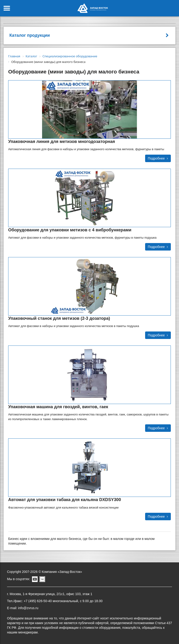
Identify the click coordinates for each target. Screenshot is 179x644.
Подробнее (158, 158)
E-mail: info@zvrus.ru (23, 608)
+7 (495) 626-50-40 (38, 601)
